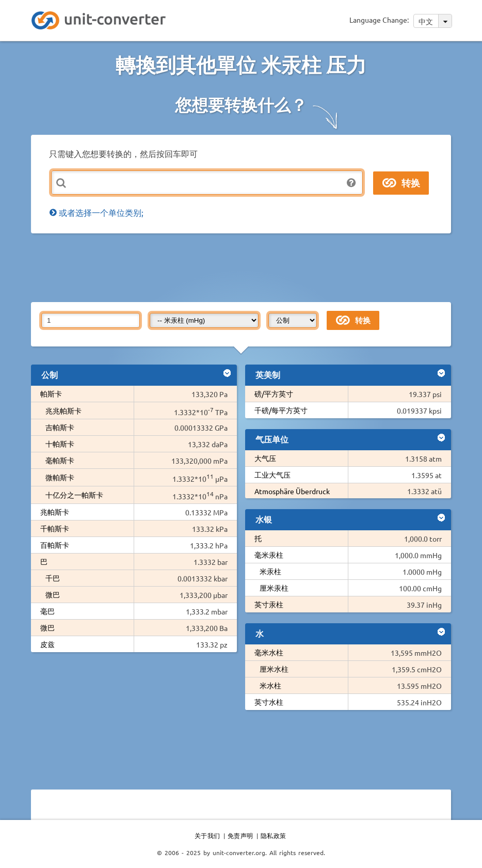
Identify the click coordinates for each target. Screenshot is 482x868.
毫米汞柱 (269, 555)
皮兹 (47, 644)
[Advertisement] (241, 267)
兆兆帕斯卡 (63, 411)
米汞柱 (270, 571)
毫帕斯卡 (60, 460)
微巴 (53, 594)
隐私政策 (274, 835)
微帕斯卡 (60, 477)
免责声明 (240, 835)
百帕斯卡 (55, 545)
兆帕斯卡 (55, 512)
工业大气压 (272, 475)
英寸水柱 (269, 702)
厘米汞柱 (274, 588)
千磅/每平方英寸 (281, 410)
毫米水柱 (269, 652)
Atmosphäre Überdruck (292, 491)
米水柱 (270, 685)
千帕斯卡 (55, 528)
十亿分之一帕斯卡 (74, 495)
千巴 (53, 578)
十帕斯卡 (60, 444)
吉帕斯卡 (60, 427)
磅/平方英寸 (274, 393)
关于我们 (207, 835)
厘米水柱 (274, 669)
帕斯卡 (51, 393)
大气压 (265, 458)
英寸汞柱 (269, 604)
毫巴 (47, 611)
